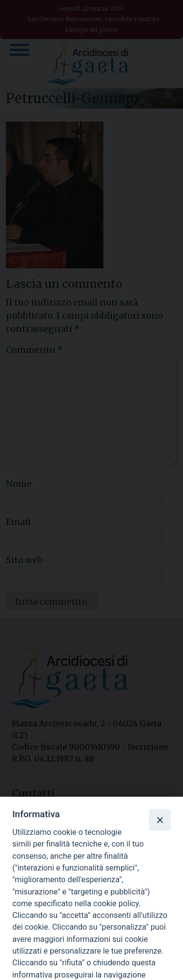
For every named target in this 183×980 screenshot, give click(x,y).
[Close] (160, 820)
